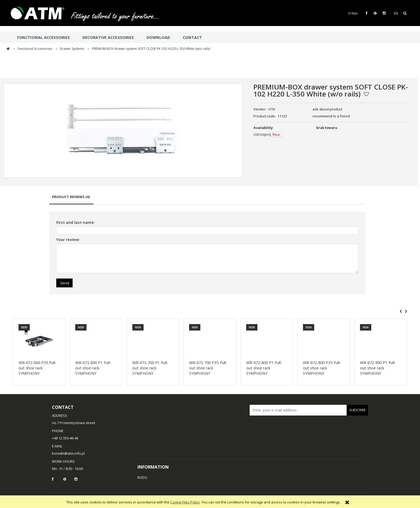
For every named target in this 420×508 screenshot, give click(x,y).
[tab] (71, 199)
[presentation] (401, 311)
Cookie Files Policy (185, 502)
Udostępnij (262, 134)
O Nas (353, 13)
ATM (272, 109)
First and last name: (76, 222)
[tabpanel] (207, 253)
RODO (142, 477)
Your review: (68, 240)
